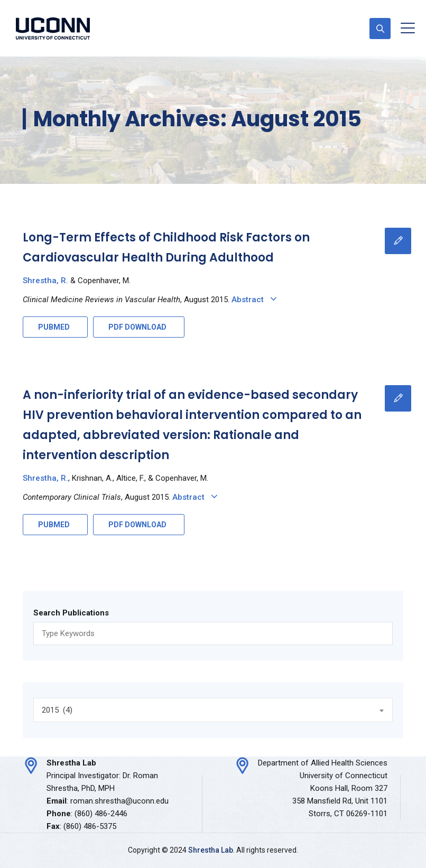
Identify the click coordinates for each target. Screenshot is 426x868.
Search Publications (71, 613)
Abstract (256, 300)
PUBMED (54, 327)
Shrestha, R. (45, 281)
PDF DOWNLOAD (137, 327)
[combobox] (213, 710)
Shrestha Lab (211, 850)
